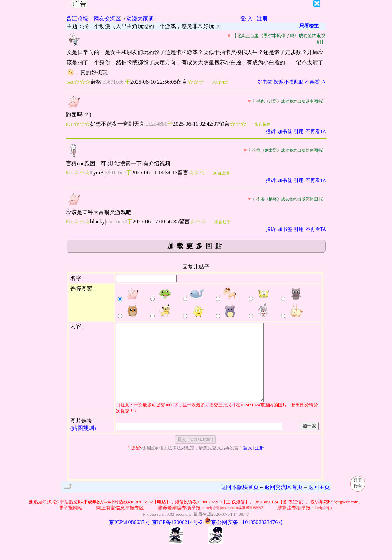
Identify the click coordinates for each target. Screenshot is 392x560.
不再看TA (315, 82)
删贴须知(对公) (44, 517)
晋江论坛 (77, 19)
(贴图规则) (83, 443)
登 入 (247, 19)
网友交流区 (107, 19)
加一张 (309, 441)
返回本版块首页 (240, 502)
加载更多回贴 (196, 246)
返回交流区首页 (283, 502)
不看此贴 (294, 82)
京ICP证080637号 (130, 538)
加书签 (265, 82)
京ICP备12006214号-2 (177, 538)
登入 (248, 463)
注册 (262, 19)
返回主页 (319, 502)
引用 (299, 132)
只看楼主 (309, 26)
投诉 (278, 82)
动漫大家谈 (140, 19)
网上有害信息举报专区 (126, 523)
